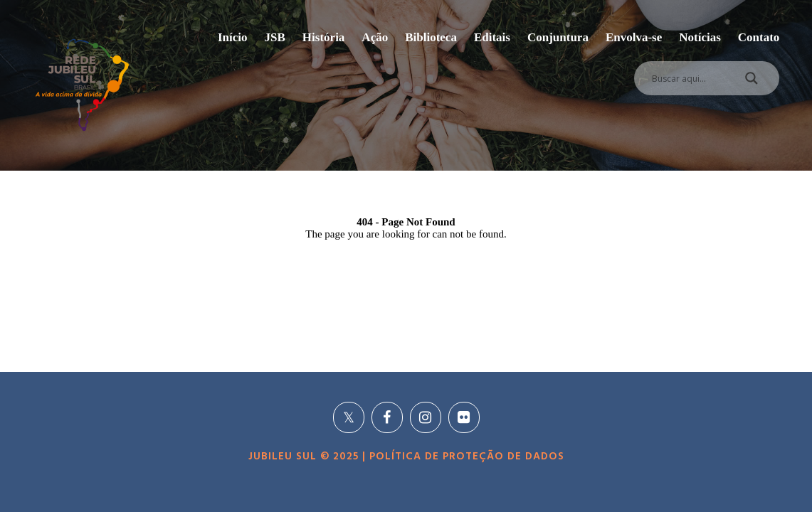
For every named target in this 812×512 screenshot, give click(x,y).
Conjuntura (558, 37)
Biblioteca (431, 37)
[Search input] (690, 78)
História (324, 37)
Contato (759, 37)
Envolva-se (634, 37)
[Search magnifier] (752, 82)
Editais (492, 37)
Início (233, 37)
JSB (275, 37)
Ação (375, 37)
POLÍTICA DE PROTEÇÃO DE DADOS (465, 457)
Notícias (700, 37)
